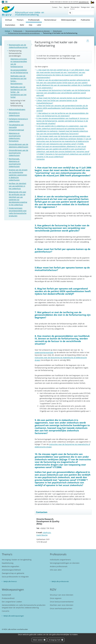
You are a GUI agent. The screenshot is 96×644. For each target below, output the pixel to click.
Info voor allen (56, 570)
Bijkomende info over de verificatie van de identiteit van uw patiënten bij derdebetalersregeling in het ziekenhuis (18, 198)
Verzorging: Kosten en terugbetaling (17, 560)
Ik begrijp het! (56, 640)
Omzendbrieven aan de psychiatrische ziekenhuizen (18, 153)
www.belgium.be (84, 2)
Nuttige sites (85, 7)
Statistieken (10, 25)
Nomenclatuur (50, 20)
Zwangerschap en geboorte (13, 573)
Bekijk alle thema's (10, 581)
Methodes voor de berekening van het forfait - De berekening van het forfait (18, 92)
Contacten (41, 159)
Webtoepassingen (69, 20)
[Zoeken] (81, 9)
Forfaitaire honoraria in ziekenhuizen (18, 120)
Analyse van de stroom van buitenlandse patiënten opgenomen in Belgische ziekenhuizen (18, 175)
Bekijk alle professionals (60, 581)
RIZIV (22, 25)
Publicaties (85, 20)
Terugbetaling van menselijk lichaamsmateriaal (16, 127)
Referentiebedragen (17, 109)
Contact (55, 7)
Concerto (6, 611)
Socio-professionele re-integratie (15, 577)
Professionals (35, 20)
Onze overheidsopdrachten (61, 608)
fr (6, 2)
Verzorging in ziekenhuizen (14, 114)
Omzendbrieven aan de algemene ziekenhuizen (19, 146)
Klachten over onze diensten (62, 605)
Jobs (93, 7)
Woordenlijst (75, 7)
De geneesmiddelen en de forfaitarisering (19, 71)
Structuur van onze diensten (62, 595)
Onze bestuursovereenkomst (62, 602)
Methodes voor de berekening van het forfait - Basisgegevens (18, 80)
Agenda (66, 7)
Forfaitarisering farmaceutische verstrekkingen (24, 33)
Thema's (20, 20)
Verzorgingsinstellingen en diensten (38, 31)
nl (3, 2)
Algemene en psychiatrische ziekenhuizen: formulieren (15, 137)
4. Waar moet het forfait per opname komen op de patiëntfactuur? (64, 98)
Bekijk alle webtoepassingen (14, 616)
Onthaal (8, 20)
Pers (61, 7)
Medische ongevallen (11, 566)
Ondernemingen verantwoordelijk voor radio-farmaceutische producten (18, 212)
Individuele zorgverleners (60, 560)
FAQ (31, 25)
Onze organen (56, 598)
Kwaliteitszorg (8, 563)
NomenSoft (6, 595)
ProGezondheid (8, 598)
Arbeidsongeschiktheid (11, 570)
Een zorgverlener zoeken (12, 602)
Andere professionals (59, 566)
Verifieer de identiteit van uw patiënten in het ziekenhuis (17, 186)
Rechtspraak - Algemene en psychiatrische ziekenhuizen (15, 163)
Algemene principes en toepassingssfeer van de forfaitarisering (19, 63)
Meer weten (39, 640)
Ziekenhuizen (57, 31)
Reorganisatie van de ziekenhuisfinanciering (18, 46)
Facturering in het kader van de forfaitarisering (18, 103)
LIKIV (39, 25)
